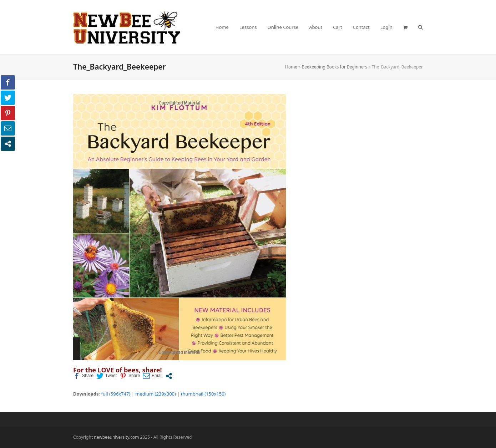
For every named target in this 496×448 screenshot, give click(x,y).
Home (291, 67)
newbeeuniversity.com (116, 437)
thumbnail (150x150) (203, 394)
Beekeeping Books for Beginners (334, 67)
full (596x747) (116, 394)
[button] (405, 27)
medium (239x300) (156, 394)
